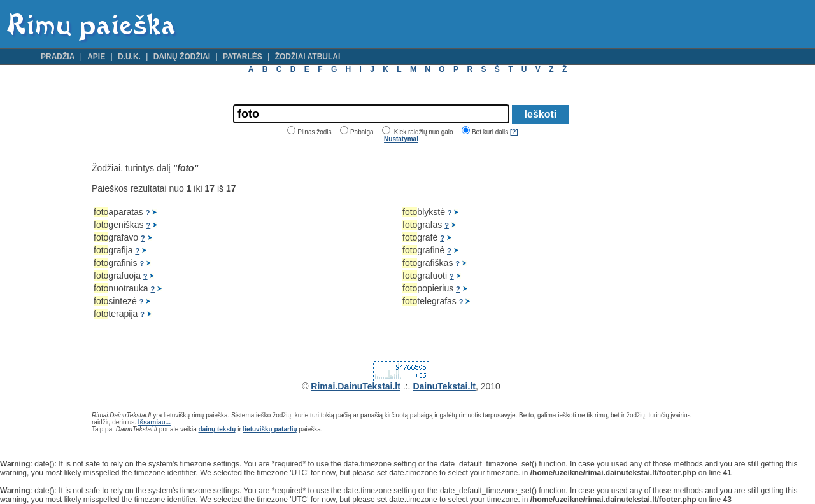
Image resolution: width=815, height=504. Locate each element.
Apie (96, 57)
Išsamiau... (154, 422)
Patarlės (243, 57)
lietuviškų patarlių (270, 429)
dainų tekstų (217, 429)
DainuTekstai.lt (444, 386)
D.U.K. (129, 57)
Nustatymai (401, 139)
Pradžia (58, 57)
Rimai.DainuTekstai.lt (356, 386)
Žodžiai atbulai (308, 57)
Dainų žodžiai (182, 57)
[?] (514, 132)
